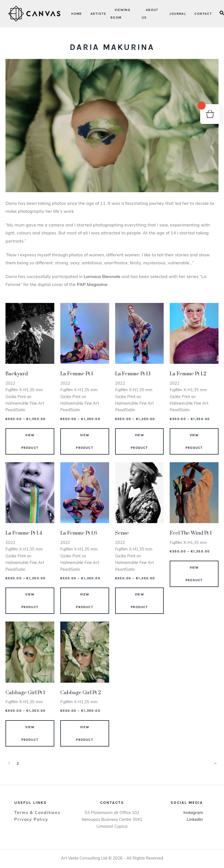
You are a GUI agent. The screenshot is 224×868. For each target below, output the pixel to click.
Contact (203, 14)
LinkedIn (195, 820)
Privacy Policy (31, 820)
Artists (98, 14)
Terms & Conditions (37, 813)
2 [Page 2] (18, 763)
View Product (30, 441)
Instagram (193, 813)
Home (77, 14)
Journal (178, 14)
